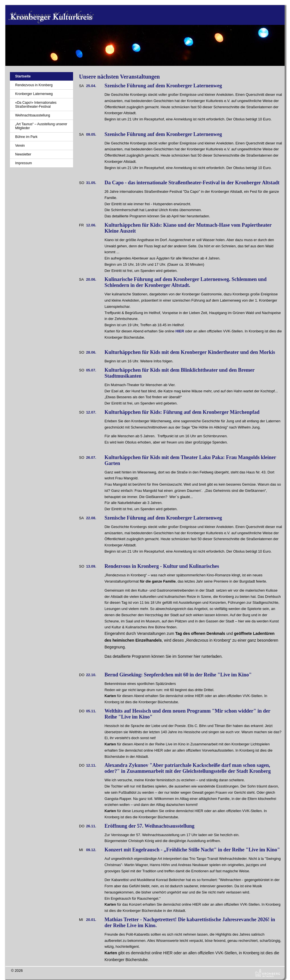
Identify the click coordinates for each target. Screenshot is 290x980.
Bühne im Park (26, 137)
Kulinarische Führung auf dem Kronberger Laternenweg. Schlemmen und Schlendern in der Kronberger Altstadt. (185, 282)
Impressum (23, 163)
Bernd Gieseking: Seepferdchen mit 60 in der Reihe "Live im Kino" (178, 675)
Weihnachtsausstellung (32, 115)
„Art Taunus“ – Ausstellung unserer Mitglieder (41, 126)
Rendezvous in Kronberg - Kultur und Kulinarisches (162, 566)
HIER (180, 331)
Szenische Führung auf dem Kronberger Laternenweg (163, 86)
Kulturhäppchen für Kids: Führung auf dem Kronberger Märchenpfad (182, 412)
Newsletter (23, 154)
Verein (20, 146)
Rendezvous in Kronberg (34, 85)
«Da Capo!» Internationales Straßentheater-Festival (36, 105)
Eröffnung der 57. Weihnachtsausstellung (149, 826)
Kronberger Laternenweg (34, 94)
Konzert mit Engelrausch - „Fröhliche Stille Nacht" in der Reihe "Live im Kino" (192, 850)
